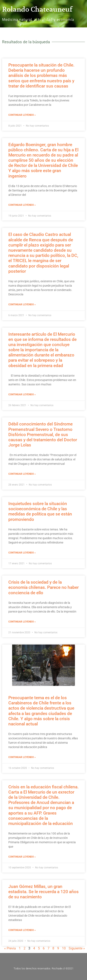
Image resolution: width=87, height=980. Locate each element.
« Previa (10, 948)
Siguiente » (77, 948)
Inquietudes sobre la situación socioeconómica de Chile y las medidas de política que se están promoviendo (40, 512)
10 (64, 948)
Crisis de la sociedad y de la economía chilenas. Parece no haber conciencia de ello (43, 587)
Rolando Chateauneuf (37, 9)
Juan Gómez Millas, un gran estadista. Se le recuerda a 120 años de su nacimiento (43, 892)
